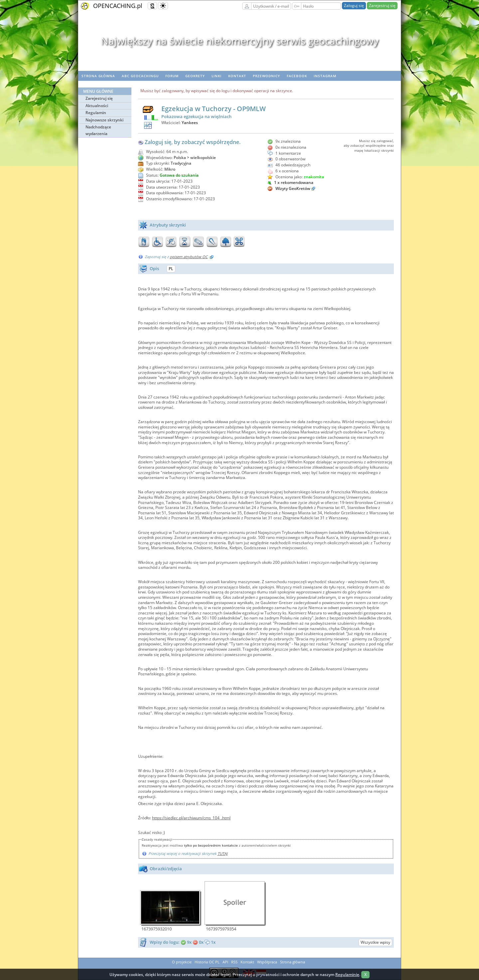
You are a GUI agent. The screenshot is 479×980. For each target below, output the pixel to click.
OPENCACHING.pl (118, 6)
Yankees (190, 123)
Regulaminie (347, 975)
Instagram (325, 76)
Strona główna (98, 76)
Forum (172, 76)
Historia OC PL (207, 962)
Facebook (297, 76)
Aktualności (97, 106)
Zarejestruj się (382, 5)
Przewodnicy (266, 76)
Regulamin (96, 113)
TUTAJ (223, 853)
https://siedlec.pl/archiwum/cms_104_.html (191, 818)
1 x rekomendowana (290, 182)
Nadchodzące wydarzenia (98, 130)
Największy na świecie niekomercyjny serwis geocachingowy (240, 41)
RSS (234, 962)
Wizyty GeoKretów (293, 188)
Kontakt (237, 76)
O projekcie (182, 962)
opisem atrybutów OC (189, 257)
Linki (217, 76)
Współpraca (267, 962)
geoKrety (195, 76)
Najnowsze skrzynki (104, 120)
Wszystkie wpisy (375, 942)
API (225, 962)
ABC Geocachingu (140, 76)
